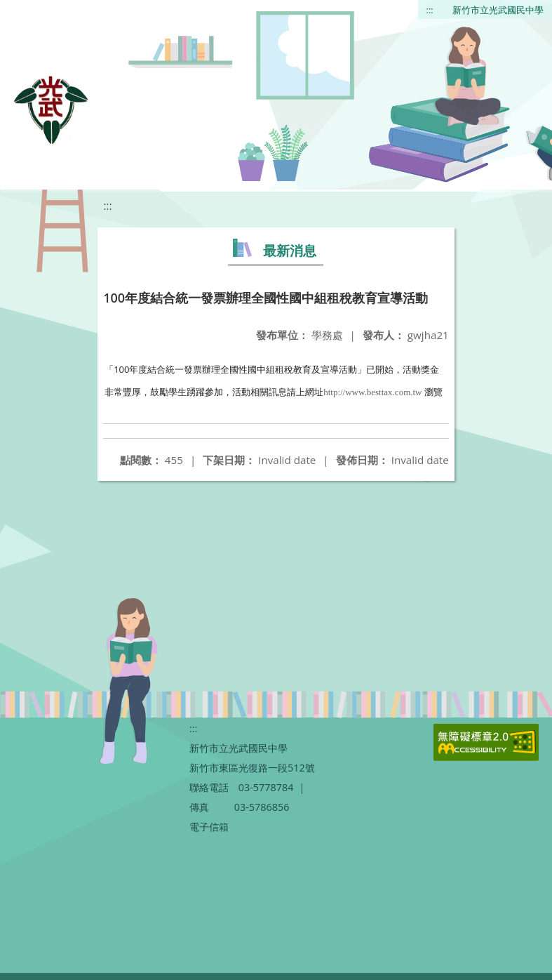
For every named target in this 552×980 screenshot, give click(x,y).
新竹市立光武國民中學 (498, 10)
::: (430, 10)
